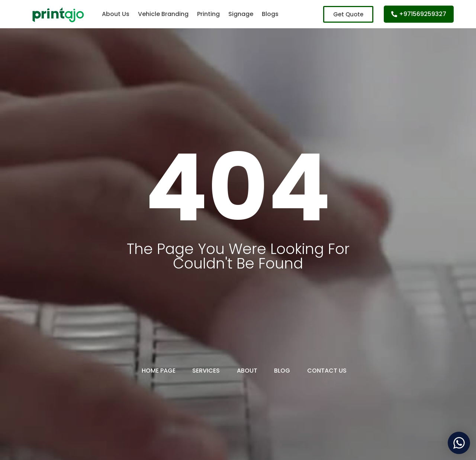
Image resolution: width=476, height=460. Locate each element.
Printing (208, 14)
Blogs (270, 14)
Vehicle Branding (163, 14)
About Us (116, 14)
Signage (241, 14)
